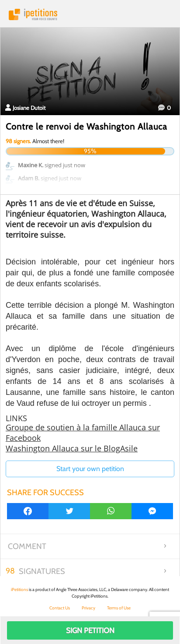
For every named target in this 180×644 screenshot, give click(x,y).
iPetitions (90, 14)
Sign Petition (90, 630)
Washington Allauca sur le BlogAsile (72, 448)
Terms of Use (119, 608)
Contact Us (60, 608)
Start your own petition (90, 469)
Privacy (88, 608)
